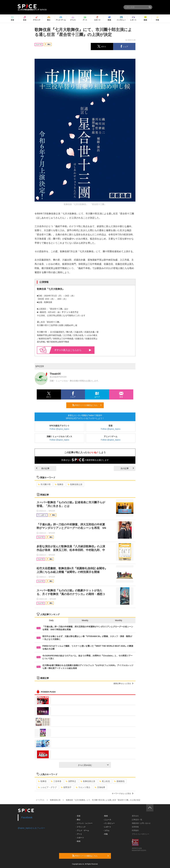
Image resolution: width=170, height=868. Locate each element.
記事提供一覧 (137, 820)
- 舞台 (78, 820)
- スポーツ (80, 838)
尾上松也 (105, 781)
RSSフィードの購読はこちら (87, 405)
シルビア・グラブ (47, 787)
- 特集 (106, 834)
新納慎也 (119, 781)
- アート (79, 834)
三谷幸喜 (56, 781)
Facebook (27, 817)
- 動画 (106, 816)
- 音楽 (78, 816)
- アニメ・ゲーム (82, 830)
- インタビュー (109, 823)
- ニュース (107, 820)
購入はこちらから (73, 350)
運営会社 (135, 816)
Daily (51, 620)
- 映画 (78, 841)
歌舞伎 (59, 484)
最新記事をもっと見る (123, 683)
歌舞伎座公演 (75, 484)
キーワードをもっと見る (123, 794)
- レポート (107, 827)
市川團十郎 (44, 484)
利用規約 (135, 830)
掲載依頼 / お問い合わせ (141, 823)
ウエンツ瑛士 (83, 787)
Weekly (85, 620)
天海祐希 (100, 787)
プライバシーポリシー (140, 834)
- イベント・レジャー (84, 823)
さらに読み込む (93, 765)
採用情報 (135, 827)
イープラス (40, 800)
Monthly (119, 620)
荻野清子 (66, 787)
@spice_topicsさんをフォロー (31, 828)
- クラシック (81, 827)
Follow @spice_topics (59, 429)
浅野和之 (71, 781)
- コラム (106, 830)
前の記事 (43, 468)
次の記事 (127, 468)
